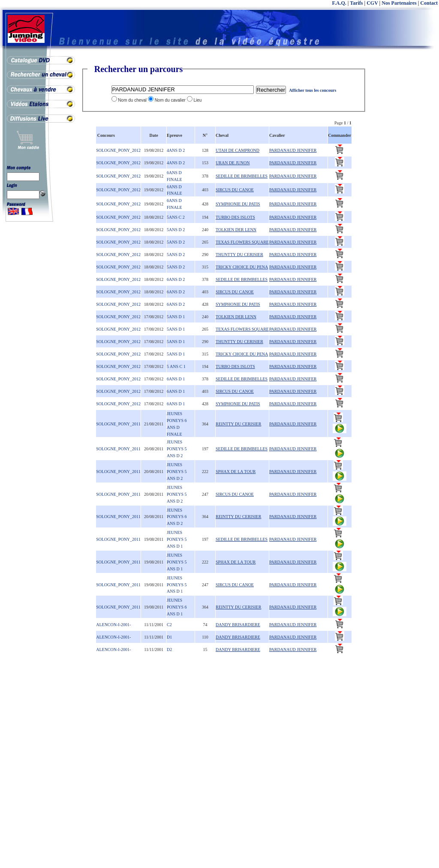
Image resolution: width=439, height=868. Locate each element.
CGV (372, 3)
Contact (429, 3)
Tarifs (356, 3)
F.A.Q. (339, 3)
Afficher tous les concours (313, 90)
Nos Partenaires (399, 3)
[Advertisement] (405, 193)
